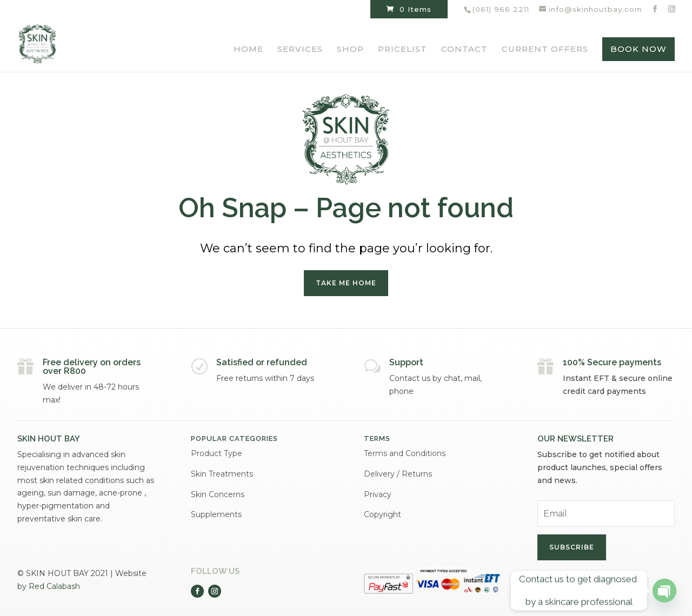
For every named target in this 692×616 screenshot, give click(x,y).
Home (248, 50)
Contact (464, 50)
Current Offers (545, 50)
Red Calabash (54, 586)
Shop (350, 50)
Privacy (378, 494)
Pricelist (402, 50)
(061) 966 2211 (501, 9)
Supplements (216, 514)
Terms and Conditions (405, 453)
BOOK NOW (638, 49)
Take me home (346, 283)
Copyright (382, 514)
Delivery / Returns (398, 474)
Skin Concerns (218, 494)
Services (300, 50)
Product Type (217, 453)
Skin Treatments (222, 474)
